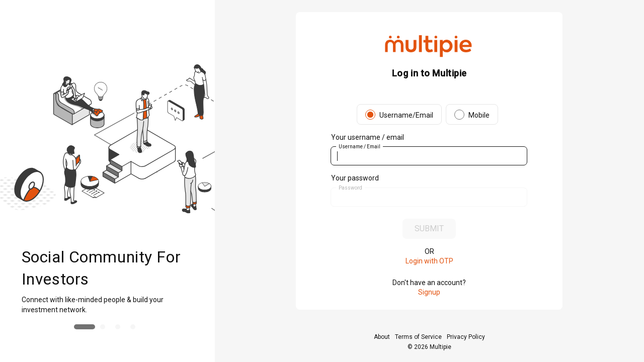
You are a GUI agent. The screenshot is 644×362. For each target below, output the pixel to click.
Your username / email (368, 137)
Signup (429, 292)
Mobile (479, 115)
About (382, 337)
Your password (355, 178)
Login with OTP (429, 261)
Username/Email (406, 115)
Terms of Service (418, 337)
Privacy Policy (466, 337)
